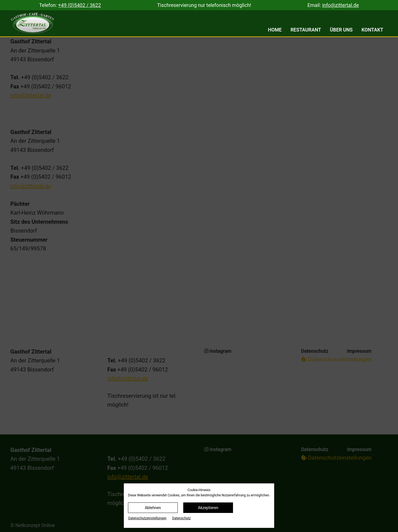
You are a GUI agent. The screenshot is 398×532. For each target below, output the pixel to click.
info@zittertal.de (341, 5)
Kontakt (372, 30)
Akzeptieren (208, 508)
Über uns (341, 30)
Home (275, 30)
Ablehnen (153, 508)
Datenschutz (181, 518)
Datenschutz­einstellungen (147, 518)
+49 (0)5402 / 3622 (79, 5)
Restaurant (306, 30)
